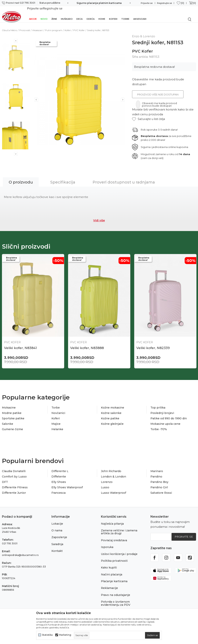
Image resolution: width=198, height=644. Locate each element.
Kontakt (57, 547)
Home (102, 14)
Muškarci (67, 14)
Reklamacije (109, 584)
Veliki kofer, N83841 (20, 344)
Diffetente (59, 473)
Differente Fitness (15, 483)
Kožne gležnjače (112, 420)
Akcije (33, 14)
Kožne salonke (111, 409)
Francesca (58, 489)
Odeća (90, 14)
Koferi (113, 14)
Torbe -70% (159, 425)
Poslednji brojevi (162, 409)
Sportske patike (13, 415)
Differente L (60, 467)
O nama (57, 527)
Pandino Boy (159, 478)
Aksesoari (140, 14)
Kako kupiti (109, 564)
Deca (79, 14)
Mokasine (9, 404)
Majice (56, 420)
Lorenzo (107, 478)
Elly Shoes (59, 478)
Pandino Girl (159, 483)
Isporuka (107, 543)
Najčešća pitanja (112, 520)
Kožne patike (110, 415)
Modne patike (12, 409)
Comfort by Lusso (14, 473)
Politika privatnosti (114, 557)
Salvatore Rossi (161, 489)
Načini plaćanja (112, 571)
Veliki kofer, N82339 (153, 344)
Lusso (105, 483)
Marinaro (157, 467)
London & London (114, 473)
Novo (44, 14)
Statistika (47, 635)
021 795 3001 (10, 540)
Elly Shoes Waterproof (67, 483)
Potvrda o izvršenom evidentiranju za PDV (116, 599)
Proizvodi (25, 26)
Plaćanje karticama (114, 577)
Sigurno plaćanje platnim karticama (99, 3)
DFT (5, 478)
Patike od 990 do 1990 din (169, 415)
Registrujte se (164, 3)
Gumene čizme (12, 425)
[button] (148, 115)
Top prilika (158, 404)
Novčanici (58, 409)
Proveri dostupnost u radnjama (124, 178)
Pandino (156, 473)
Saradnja (57, 540)
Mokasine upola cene (165, 420)
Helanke (57, 425)
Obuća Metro (9, 26)
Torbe (125, 14)
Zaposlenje (59, 534)
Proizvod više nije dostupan (158, 90)
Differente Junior (14, 489)
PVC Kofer (79, 26)
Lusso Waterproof (114, 489)
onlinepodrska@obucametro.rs (20, 551)
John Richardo (111, 467)
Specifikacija (63, 178)
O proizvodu (21, 178)
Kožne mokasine (113, 404)
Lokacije (57, 520)
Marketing (65, 635)
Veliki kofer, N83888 (87, 344)
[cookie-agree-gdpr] (152, 635)
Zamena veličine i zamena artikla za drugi (119, 528)
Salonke (8, 420)
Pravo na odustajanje (116, 591)
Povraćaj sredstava (114, 536)
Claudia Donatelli (14, 467)
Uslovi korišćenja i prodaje (119, 550)
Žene (54, 14)
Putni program (54, 26)
